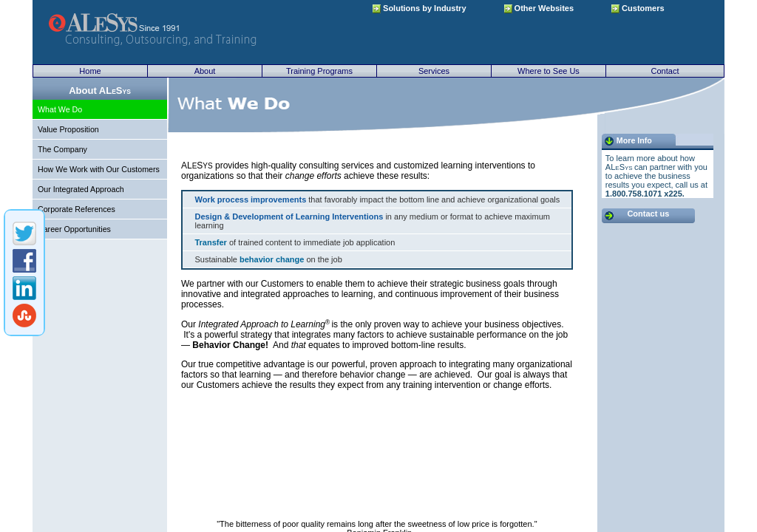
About (205, 71)
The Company (62, 149)
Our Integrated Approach (81, 189)
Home (90, 71)
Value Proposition (68, 129)
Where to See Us (549, 71)
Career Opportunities (74, 229)
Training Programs (319, 71)
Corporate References (77, 209)
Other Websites (539, 8)
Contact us (648, 214)
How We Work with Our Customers (99, 169)
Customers (638, 8)
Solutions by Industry (420, 8)
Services (434, 71)
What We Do (60, 109)
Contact (665, 71)
